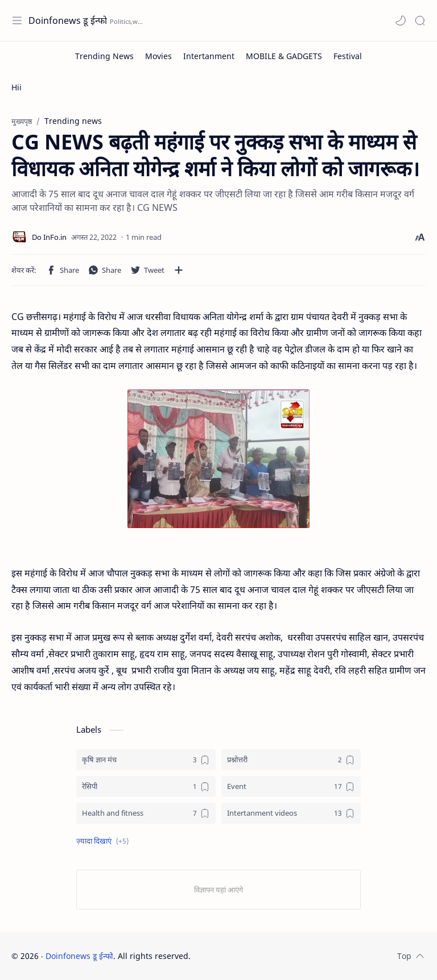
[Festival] (348, 56)
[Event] (291, 786)
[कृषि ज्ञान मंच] (146, 760)
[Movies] (158, 56)
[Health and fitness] (146, 813)
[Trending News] (104, 56)
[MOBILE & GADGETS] (284, 56)
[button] (401, 20)
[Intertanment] (209, 56)
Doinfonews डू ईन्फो (68, 20)
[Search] (420, 20)
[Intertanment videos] (291, 813)
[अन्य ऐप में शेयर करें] (179, 270)
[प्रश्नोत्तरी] (291, 760)
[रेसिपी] (146, 786)
